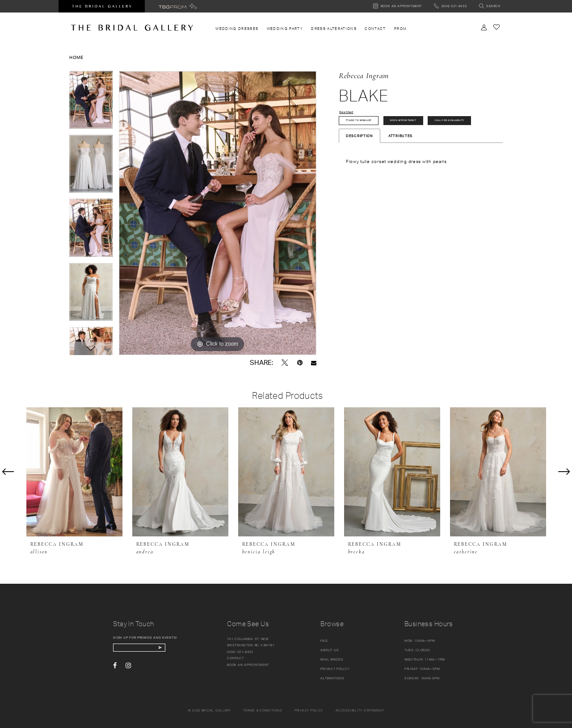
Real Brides (332, 659)
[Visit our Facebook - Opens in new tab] (115, 669)
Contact (235, 658)
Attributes (400, 160)
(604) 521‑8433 (240, 652)
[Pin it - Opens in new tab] (300, 363)
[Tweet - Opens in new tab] (285, 363)
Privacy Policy (335, 669)
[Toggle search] (490, 6)
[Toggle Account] (484, 27)
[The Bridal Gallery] (132, 28)
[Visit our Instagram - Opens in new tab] (128, 669)
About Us (330, 650)
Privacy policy (309, 710)
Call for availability (369, 143)
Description (360, 160)
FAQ (324, 641)
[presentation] (74, 472)
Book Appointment (429, 125)
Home (76, 57)
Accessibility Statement (360, 710)
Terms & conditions (263, 710)
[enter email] (150, 649)
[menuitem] (237, 29)
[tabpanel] (91, 103)
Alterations (332, 678)
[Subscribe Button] (179, 649)
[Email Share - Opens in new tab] (314, 363)
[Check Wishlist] (496, 27)
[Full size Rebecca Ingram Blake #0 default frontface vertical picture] (218, 213)
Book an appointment (248, 665)
